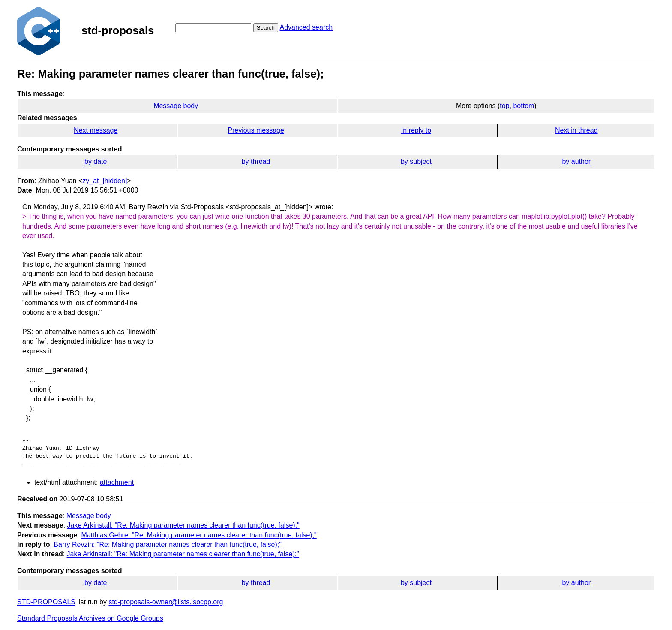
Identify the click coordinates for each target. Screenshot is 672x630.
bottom (523, 106)
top (504, 106)
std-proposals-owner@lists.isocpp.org (166, 602)
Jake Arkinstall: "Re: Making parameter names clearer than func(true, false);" (183, 525)
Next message (96, 130)
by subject (416, 161)
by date (96, 161)
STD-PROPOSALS (46, 602)
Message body (176, 106)
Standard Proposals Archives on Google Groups (90, 618)
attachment (117, 482)
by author (576, 161)
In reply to (416, 130)
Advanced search (306, 27)
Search (266, 28)
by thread (256, 161)
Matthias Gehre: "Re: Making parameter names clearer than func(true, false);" (199, 535)
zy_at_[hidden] (105, 181)
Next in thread (576, 130)
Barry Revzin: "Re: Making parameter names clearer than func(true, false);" (168, 544)
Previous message (256, 130)
